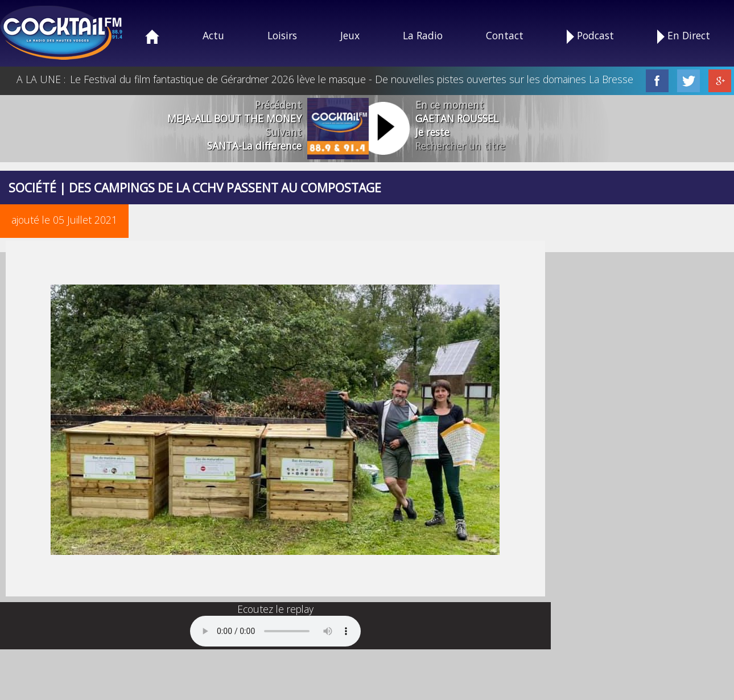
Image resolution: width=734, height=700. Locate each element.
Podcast (590, 36)
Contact (505, 35)
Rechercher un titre (460, 146)
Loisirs (282, 35)
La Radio (423, 35)
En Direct (684, 36)
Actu (213, 35)
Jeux (350, 35)
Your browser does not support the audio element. (275, 631)
